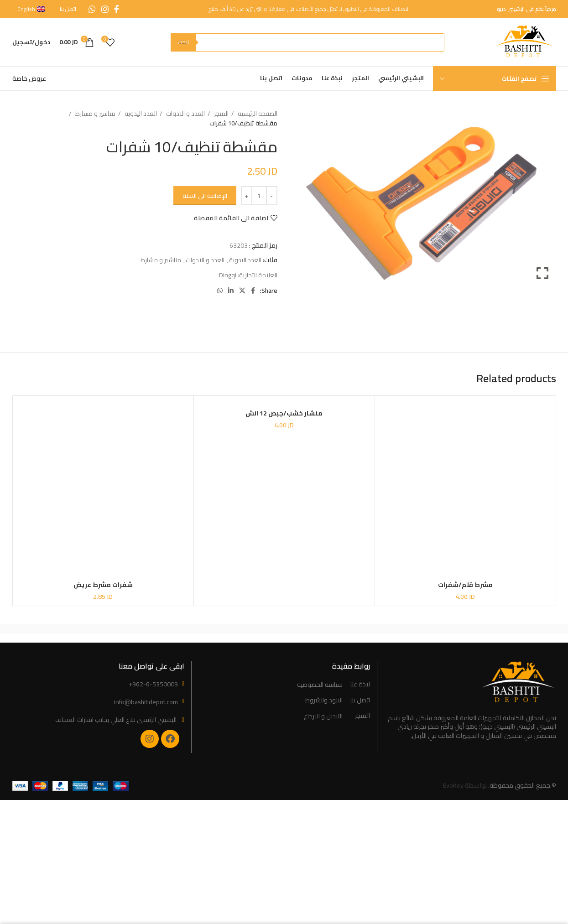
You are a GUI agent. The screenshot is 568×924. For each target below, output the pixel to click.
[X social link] (242, 291)
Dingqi (228, 275)
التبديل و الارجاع (323, 716)
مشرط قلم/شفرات (465, 585)
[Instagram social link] (105, 9)
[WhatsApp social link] (92, 9)
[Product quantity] (259, 196)
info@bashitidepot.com (146, 702)
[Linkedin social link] (231, 291)
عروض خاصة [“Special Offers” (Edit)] (29, 78)
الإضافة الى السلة (205, 196)
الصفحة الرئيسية (257, 114)
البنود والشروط (324, 701)
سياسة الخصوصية (320, 685)
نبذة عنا (360, 685)
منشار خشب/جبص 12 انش (284, 413)
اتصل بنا (360, 701)
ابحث (183, 42)
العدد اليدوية (140, 114)
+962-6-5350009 (153, 684)
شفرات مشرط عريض (103, 585)
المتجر (221, 114)
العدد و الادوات (185, 114)
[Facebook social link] (117, 9)
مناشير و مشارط (95, 114)
